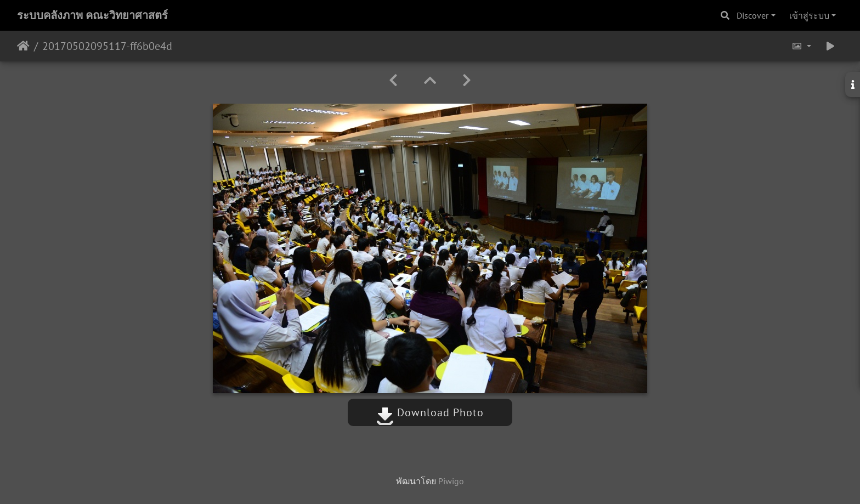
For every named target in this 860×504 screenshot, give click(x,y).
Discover (752, 15)
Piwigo (451, 481)
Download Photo (430, 412)
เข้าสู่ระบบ (809, 15)
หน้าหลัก (23, 46)
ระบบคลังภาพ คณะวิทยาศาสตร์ (92, 15)
